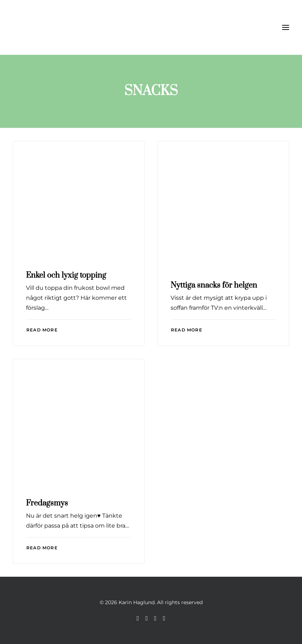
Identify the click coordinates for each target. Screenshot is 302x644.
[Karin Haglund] (48, 27)
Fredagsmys (47, 503)
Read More (42, 330)
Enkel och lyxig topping (66, 275)
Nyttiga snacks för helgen (214, 285)
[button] (286, 27)
